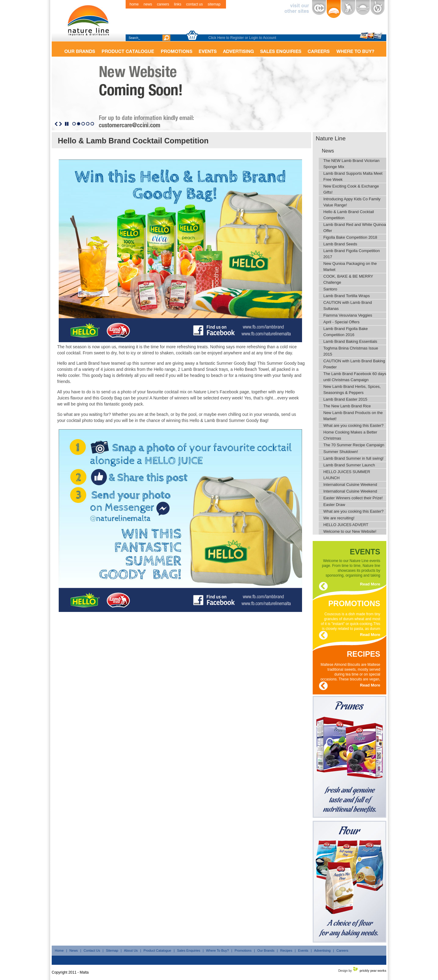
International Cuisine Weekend (350, 485)
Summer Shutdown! (341, 452)
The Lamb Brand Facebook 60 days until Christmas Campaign (355, 377)
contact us (195, 4)
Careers (342, 950)
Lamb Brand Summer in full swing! (353, 458)
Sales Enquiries (189, 950)
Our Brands (266, 950)
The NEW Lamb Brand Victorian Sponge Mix (351, 164)
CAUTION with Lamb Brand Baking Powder (354, 364)
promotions (354, 602)
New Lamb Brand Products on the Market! (353, 416)
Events (303, 950)
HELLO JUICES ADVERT (346, 525)
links (178, 4)
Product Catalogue (157, 950)
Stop (67, 124)
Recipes (286, 950)
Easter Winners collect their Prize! (353, 498)
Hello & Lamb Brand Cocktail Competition (349, 215)
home (134, 4)
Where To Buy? (217, 950)
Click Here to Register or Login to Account (242, 38)
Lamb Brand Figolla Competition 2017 (352, 254)
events (365, 551)
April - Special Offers (341, 322)
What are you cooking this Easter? (353, 425)
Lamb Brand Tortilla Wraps (347, 296)
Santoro (330, 289)
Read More (370, 584)
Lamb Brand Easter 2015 (345, 399)
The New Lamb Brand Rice (347, 406)
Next (60, 124)
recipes (363, 653)
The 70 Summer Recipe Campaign (354, 445)
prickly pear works (373, 971)
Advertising (322, 950)
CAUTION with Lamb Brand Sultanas (348, 306)
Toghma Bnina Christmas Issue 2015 (351, 351)
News (328, 151)
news (148, 4)
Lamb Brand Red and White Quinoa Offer (355, 228)
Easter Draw (334, 505)
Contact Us (92, 950)
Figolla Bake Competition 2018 (350, 237)
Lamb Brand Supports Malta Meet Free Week (353, 176)
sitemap (214, 4)
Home (59, 950)
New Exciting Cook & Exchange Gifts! (351, 189)
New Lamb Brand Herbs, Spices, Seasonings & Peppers (352, 390)
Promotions (243, 950)
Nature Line (331, 138)
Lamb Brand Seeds (340, 244)
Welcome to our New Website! (350, 531)
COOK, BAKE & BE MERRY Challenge (348, 279)
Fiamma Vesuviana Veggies (348, 315)
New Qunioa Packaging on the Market (350, 267)
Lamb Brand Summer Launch (349, 465)
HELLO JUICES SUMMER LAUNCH (347, 475)
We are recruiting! (339, 518)
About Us (131, 950)
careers (163, 4)
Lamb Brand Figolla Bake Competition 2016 (346, 332)
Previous (56, 124)
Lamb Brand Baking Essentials (350, 341)
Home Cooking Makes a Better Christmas (350, 435)
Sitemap (112, 950)
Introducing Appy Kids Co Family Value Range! (352, 202)
